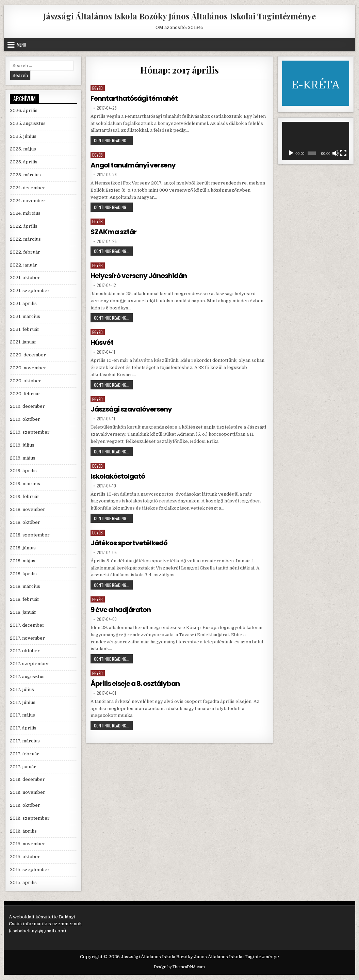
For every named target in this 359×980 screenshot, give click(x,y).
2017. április (23, 728)
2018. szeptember (30, 535)
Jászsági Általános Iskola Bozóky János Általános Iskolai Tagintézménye (179, 16)
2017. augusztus (27, 677)
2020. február (25, 394)
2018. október (25, 522)
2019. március (25, 484)
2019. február (25, 496)
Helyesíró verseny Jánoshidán (139, 276)
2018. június (23, 548)
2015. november (28, 844)
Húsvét (102, 342)
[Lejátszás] (291, 153)
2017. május (22, 715)
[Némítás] (336, 153)
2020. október (26, 381)
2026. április (24, 110)
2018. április (23, 574)
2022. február (25, 252)
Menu (21, 45)
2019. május (23, 458)
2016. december (27, 779)
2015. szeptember (30, 870)
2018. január (23, 612)
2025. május (23, 149)
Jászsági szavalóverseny (131, 409)
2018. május (23, 561)
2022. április (24, 226)
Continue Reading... (113, 141)
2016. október (25, 805)
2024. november (28, 201)
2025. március (25, 175)
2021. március (25, 316)
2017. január (23, 767)
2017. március (25, 741)
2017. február (25, 754)
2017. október (25, 651)
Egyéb (98, 88)
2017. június (23, 702)
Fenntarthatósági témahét (134, 98)
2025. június (23, 136)
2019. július (22, 445)
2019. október (25, 419)
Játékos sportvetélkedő (129, 543)
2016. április (23, 831)
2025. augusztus (28, 123)
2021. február (25, 329)
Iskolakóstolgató (118, 476)
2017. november (27, 638)
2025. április (24, 162)
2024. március (25, 213)
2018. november (28, 509)
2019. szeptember (30, 432)
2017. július (22, 689)
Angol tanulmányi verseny (133, 165)
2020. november (28, 368)
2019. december (27, 406)
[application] (316, 141)
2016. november (28, 792)
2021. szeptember (30, 291)
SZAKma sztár (113, 232)
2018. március (25, 586)
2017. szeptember (30, 664)
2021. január (23, 342)
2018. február (25, 599)
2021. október (25, 278)
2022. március (25, 239)
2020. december (28, 355)
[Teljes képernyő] (343, 153)
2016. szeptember (30, 818)
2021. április (23, 303)
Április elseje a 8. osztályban (135, 684)
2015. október (25, 857)
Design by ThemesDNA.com (179, 967)
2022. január (23, 265)
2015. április (23, 882)
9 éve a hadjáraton (121, 610)
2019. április (23, 471)
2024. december (28, 188)
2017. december (27, 625)
